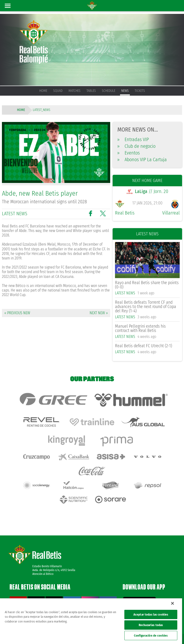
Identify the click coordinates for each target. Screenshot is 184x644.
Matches (75, 91)
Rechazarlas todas (151, 625)
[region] (91, 621)
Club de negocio (136, 146)
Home (43, 91)
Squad (58, 91)
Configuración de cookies (151, 636)
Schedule (109, 91)
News (125, 91)
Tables (91, 91)
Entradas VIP (133, 139)
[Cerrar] (172, 603)
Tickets (140, 91)
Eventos (129, 153)
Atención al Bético (43, 554)
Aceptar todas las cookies (151, 614)
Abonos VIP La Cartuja (142, 160)
